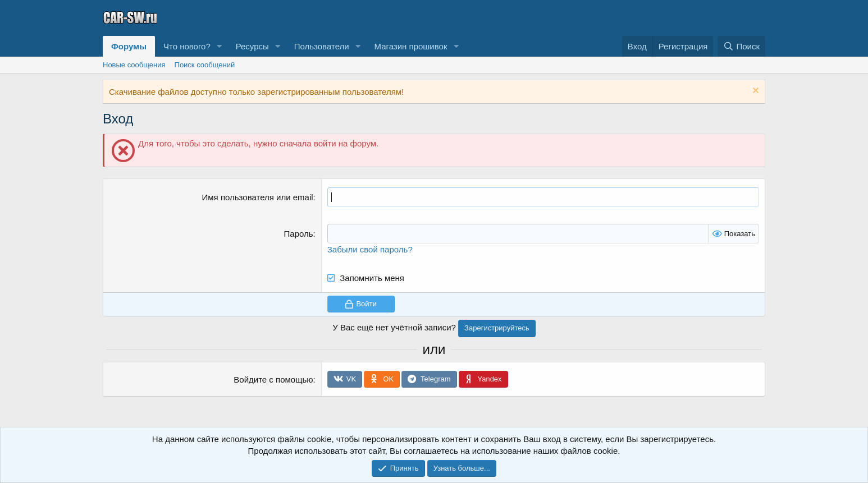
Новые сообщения (134, 65)
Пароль (299, 234)
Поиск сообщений (205, 65)
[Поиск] (741, 46)
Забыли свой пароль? (370, 249)
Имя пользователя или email (258, 197)
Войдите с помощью (273, 380)
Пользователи (322, 46)
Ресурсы (252, 46)
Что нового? (187, 46)
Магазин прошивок (410, 46)
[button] (220, 46)
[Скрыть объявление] (754, 92)
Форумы (129, 46)
